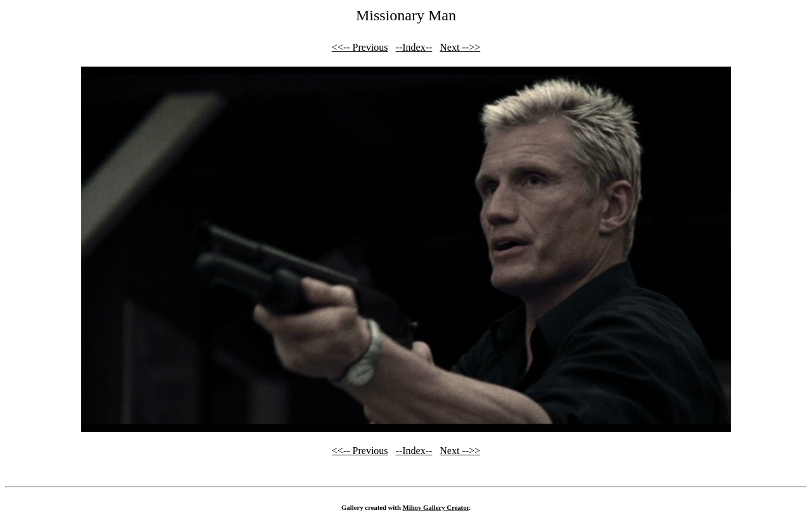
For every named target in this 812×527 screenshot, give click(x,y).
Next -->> (460, 47)
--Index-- (414, 47)
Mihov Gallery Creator (436, 507)
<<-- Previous (360, 47)
